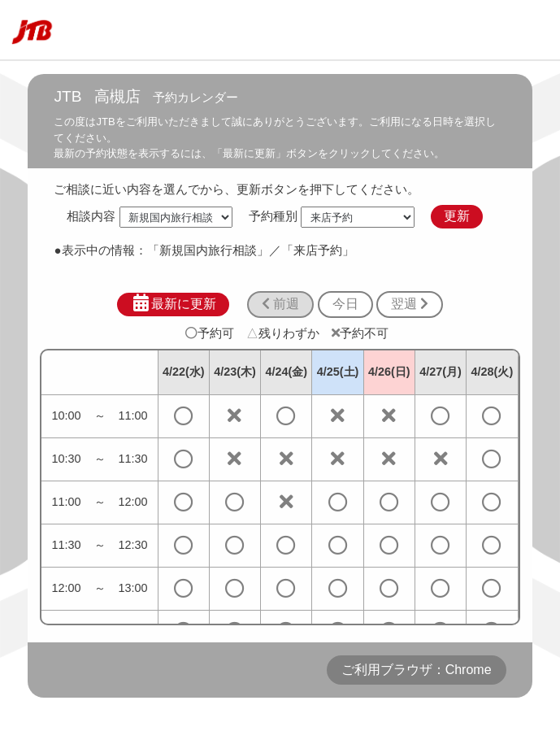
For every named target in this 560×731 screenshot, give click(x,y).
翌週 (410, 304)
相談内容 (91, 216)
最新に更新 (174, 303)
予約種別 (273, 216)
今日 (345, 304)
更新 (457, 216)
